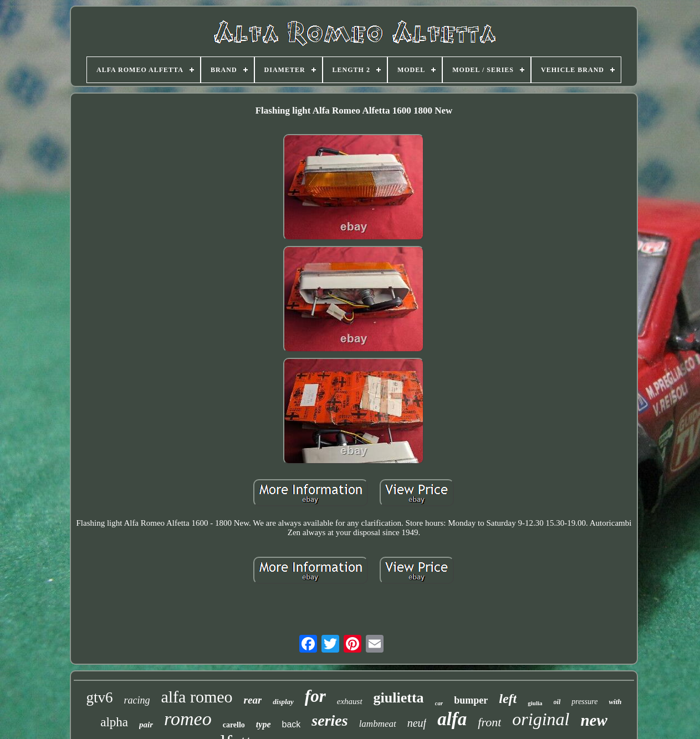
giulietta (399, 698)
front (489, 722)
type (264, 724)
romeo (188, 719)
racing (137, 700)
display (283, 702)
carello (234, 725)
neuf (417, 723)
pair (146, 725)
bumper (471, 700)
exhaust (350, 701)
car (439, 703)
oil (557, 702)
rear (253, 700)
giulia (535, 703)
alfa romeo (196, 697)
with (615, 702)
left (508, 699)
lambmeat (378, 724)
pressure (584, 702)
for (315, 696)
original (541, 719)
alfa (452, 719)
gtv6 (99, 697)
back (292, 724)
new (594, 720)
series (329, 720)
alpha (114, 722)
